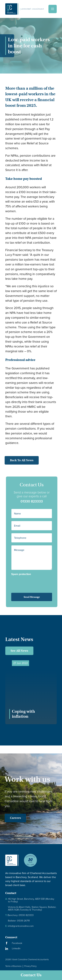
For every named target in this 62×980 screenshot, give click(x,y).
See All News (19, 651)
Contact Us (31, 975)
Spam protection (26, 574)
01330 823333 (36, 501)
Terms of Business (13, 966)
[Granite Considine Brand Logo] (12, 863)
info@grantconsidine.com (19, 926)
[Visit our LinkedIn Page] (31, 948)
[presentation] (35, 582)
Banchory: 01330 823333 (19, 915)
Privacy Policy (30, 966)
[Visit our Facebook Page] (31, 943)
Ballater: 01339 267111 (19, 921)
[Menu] (53, 9)
